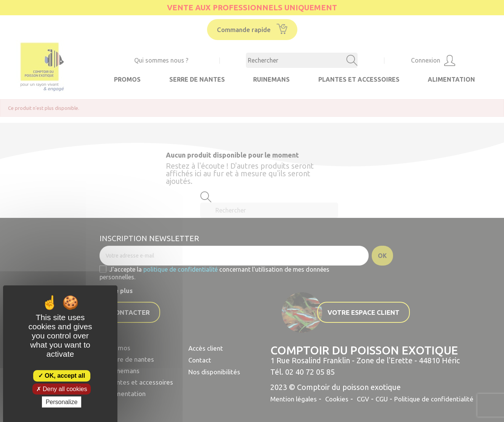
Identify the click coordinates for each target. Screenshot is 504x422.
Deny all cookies (62, 389)
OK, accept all (62, 376)
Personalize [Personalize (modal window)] (62, 402)
